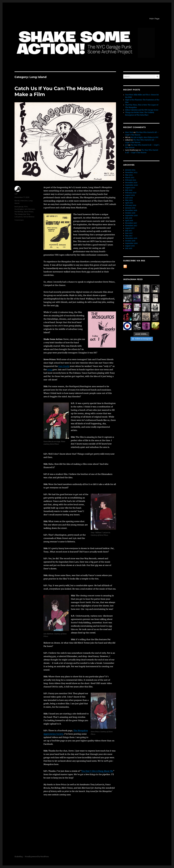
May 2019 (129, 200)
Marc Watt (129, 132)
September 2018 (131, 215)
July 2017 (129, 231)
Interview (24, 201)
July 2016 (129, 248)
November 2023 (131, 172)
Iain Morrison (30, 209)
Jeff (16, 194)
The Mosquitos (20, 214)
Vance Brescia (29, 217)
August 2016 (130, 246)
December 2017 (131, 223)
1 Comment (19, 220)
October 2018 (130, 213)
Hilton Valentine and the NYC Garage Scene (142, 110)
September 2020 (131, 185)
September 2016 (131, 243)
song (50, 370)
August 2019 (130, 195)
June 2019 (129, 198)
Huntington (19, 209)
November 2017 (131, 226)
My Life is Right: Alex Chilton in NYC (145, 137)
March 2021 (130, 178)
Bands (17, 201)
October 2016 (130, 241)
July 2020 (129, 190)
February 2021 (131, 180)
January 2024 (130, 170)
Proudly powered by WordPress (37, 857)
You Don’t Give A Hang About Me (97, 771)
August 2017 (130, 228)
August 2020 (130, 188)
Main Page (154, 19)
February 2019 (131, 205)
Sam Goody (64, 366)
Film (26, 207)
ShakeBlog (19, 857)
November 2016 (131, 238)
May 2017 (129, 236)
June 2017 (129, 233)
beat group (19, 207)
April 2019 (129, 203)
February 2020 (131, 193)
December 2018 (131, 210)
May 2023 (129, 175)
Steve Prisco (29, 212)
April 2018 (129, 221)
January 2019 (130, 208)
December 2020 (131, 183)
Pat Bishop (19, 212)
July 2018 (129, 218)
